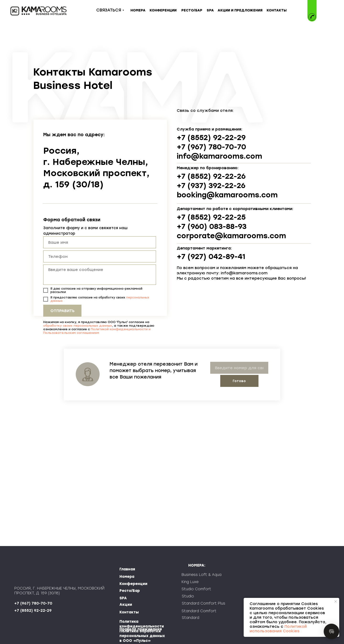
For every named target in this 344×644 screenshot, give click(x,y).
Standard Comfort (199, 611)
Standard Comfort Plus (204, 603)
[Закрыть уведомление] (336, 601)
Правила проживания (141, 629)
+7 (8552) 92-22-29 (211, 138)
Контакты (129, 612)
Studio (188, 596)
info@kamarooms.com (219, 156)
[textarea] (100, 275)
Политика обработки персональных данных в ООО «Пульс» (142, 636)
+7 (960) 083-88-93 (212, 226)
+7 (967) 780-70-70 (211, 147)
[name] (100, 242)
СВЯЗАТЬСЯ (109, 10)
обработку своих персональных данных (78, 326)
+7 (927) (193, 257)
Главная (127, 569)
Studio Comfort (196, 589)
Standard (191, 618)
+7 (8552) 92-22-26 (211, 176)
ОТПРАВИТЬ (62, 311)
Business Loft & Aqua (202, 575)
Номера (127, 577)
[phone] (100, 256)
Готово (239, 381)
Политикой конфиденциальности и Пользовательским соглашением (97, 331)
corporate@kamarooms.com (231, 236)
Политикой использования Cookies (278, 629)
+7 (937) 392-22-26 (211, 186)
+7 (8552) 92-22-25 (211, 217)
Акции (126, 605)
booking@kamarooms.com (227, 195)
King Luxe (190, 582)
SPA (123, 598)
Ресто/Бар (130, 591)
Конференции (133, 584)
